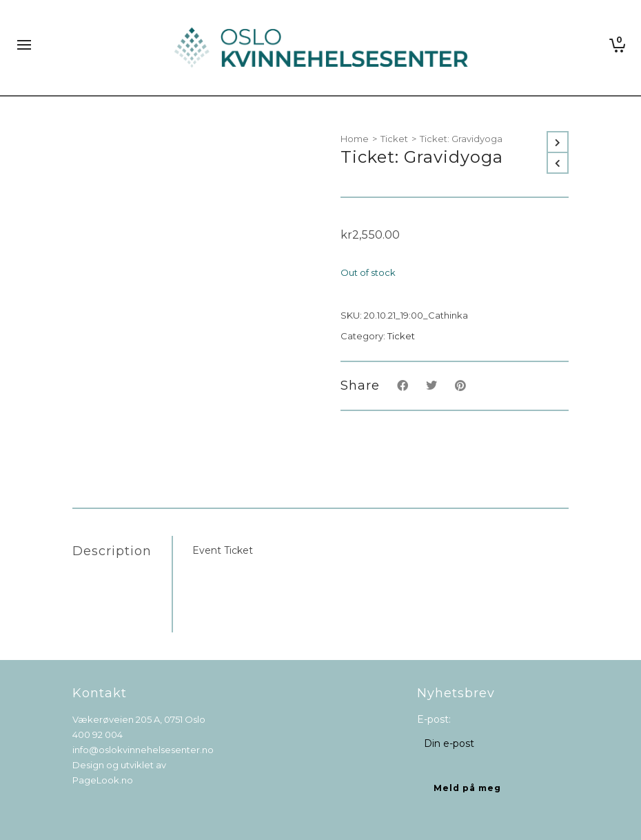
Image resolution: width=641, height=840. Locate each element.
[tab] (122, 551)
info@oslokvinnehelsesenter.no (143, 750)
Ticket (394, 139)
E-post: (434, 719)
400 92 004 (98, 734)
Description (112, 551)
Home (355, 139)
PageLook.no (103, 780)
